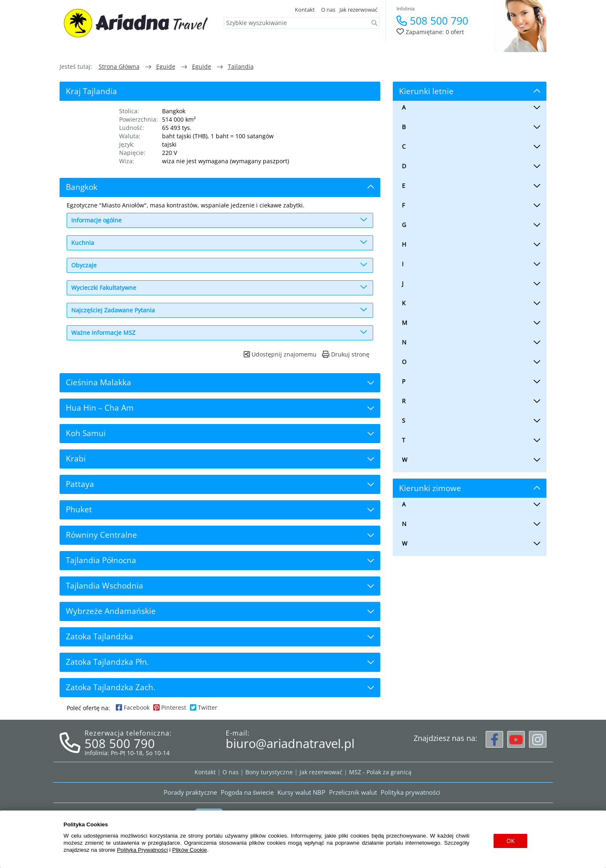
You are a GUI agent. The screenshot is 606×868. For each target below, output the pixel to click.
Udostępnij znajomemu (280, 354)
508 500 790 (432, 20)
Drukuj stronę (346, 354)
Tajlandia (241, 66)
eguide (166, 66)
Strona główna (119, 66)
